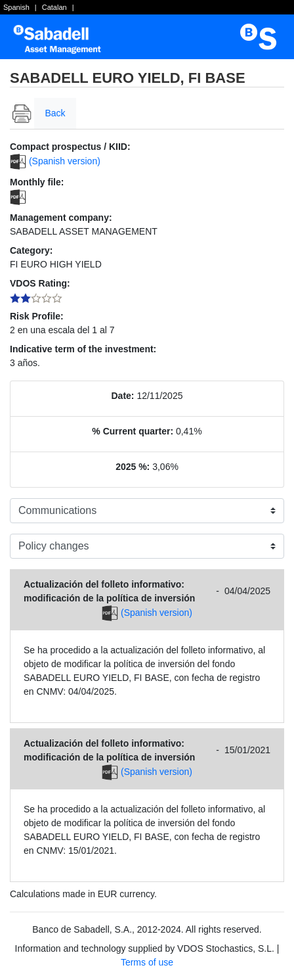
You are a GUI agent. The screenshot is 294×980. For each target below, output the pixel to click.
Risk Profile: (37, 316)
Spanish (16, 7)
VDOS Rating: (40, 283)
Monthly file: (37, 182)
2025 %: (133, 467)
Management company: (61, 218)
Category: (31, 250)
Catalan (54, 7)
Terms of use (147, 962)
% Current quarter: (133, 431)
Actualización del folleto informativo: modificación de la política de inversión (109, 591)
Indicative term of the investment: (83, 349)
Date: (123, 396)
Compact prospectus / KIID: (70, 147)
